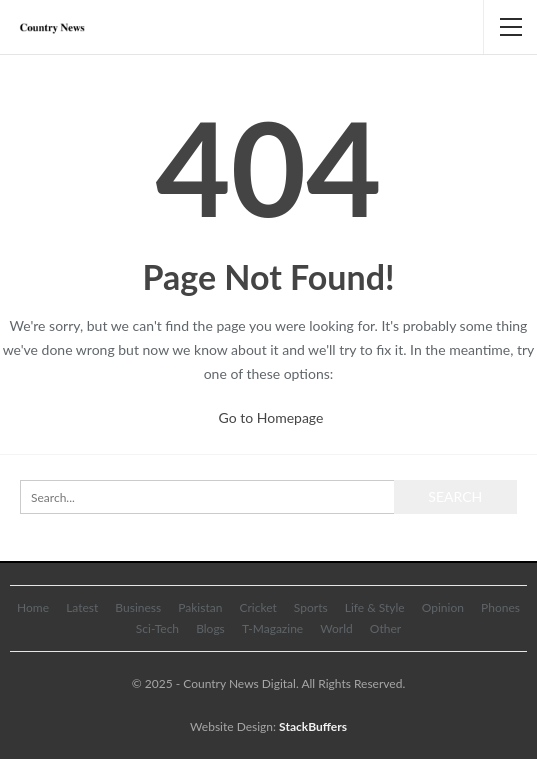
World (336, 628)
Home (33, 607)
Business (138, 607)
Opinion (443, 607)
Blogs (210, 628)
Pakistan (200, 607)
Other (385, 628)
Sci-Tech (157, 628)
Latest (82, 607)
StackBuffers (313, 726)
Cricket (257, 607)
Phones (500, 607)
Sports (311, 607)
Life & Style (375, 607)
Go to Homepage (271, 417)
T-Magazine (272, 628)
